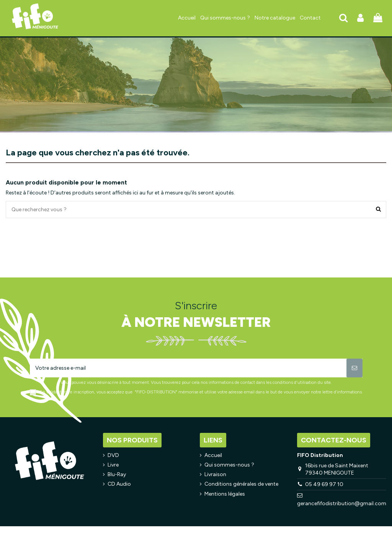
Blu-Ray (117, 474)
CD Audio (119, 484)
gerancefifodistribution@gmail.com (342, 503)
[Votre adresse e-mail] (188, 368)
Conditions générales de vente (241, 484)
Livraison (215, 474)
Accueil (213, 455)
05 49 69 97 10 (324, 484)
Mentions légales (225, 494)
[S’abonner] (354, 368)
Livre (113, 465)
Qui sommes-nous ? (229, 465)
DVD (113, 455)
